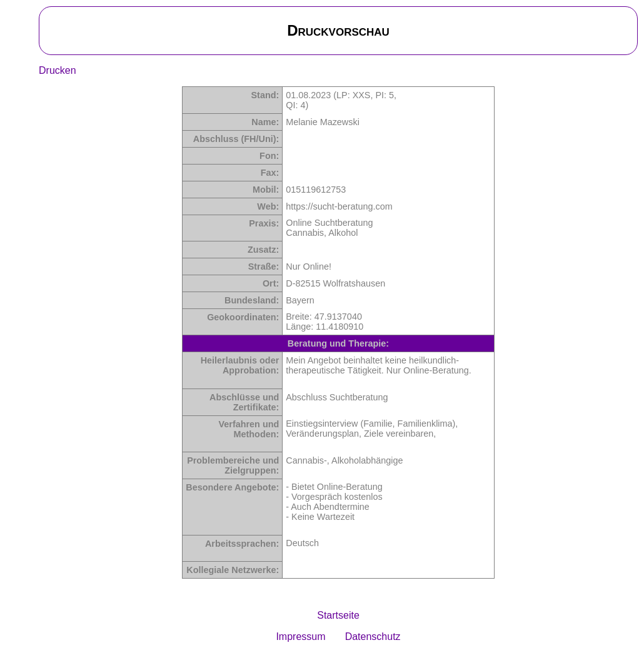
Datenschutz (373, 637)
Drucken (58, 70)
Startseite (338, 615)
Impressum (300, 637)
